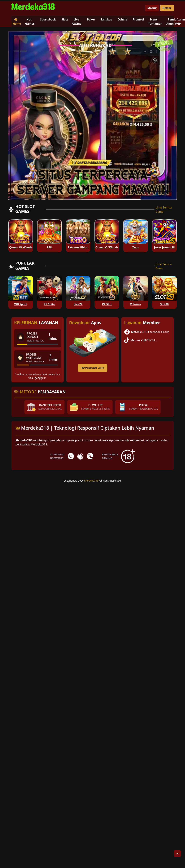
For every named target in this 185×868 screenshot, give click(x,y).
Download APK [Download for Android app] (93, 368)
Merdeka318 (91, 481)
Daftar (167, 8)
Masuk (152, 8)
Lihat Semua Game (164, 210)
